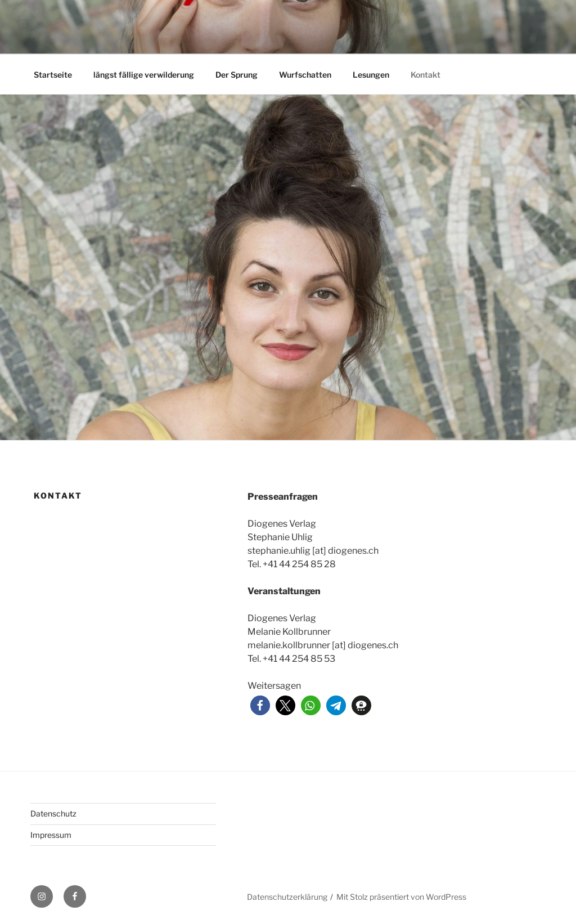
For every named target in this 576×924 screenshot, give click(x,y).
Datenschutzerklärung (287, 897)
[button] (260, 705)
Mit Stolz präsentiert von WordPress (401, 897)
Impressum (51, 835)
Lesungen (371, 75)
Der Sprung (237, 75)
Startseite (53, 75)
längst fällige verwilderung (144, 75)
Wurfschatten (305, 75)
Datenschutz (53, 813)
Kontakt (426, 75)
